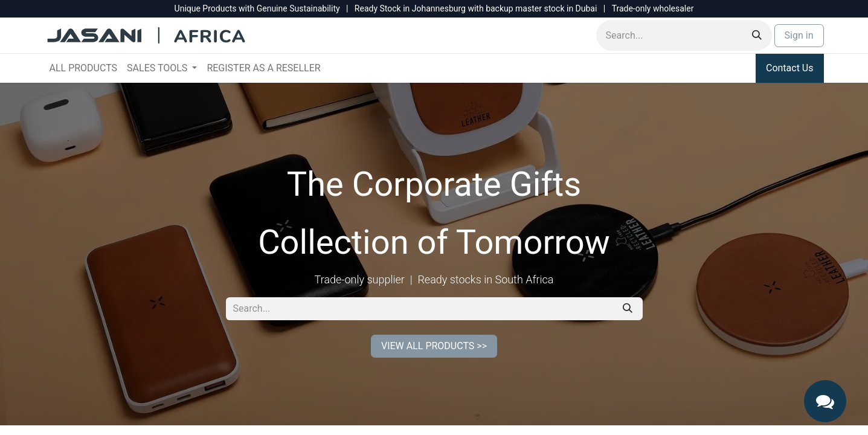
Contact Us (790, 68)
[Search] (757, 35)
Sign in (799, 35)
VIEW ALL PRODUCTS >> (434, 346)
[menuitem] (84, 68)
